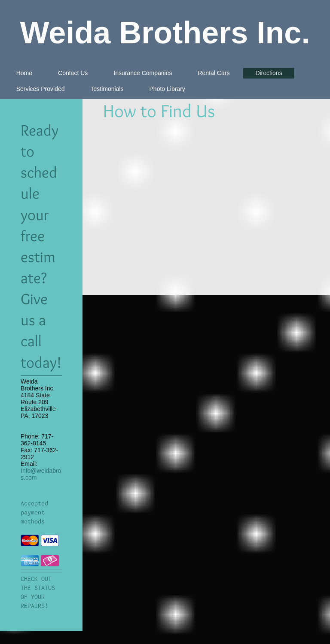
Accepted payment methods (34, 512)
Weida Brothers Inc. (165, 33)
